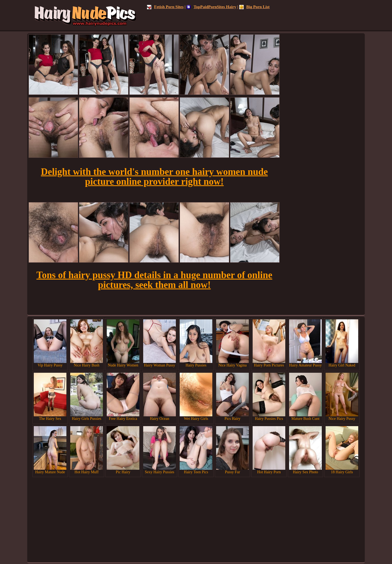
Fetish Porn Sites (165, 7)
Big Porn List (255, 7)
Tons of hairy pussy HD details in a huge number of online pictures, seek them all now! (154, 280)
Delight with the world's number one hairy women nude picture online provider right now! (154, 177)
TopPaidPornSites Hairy (211, 7)
